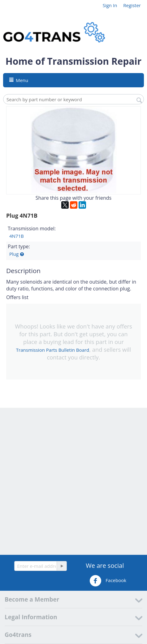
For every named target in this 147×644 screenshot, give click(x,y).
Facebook (108, 581)
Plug (14, 254)
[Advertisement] (73, 481)
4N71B (17, 236)
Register (132, 5)
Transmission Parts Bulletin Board (53, 350)
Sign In (110, 5)
